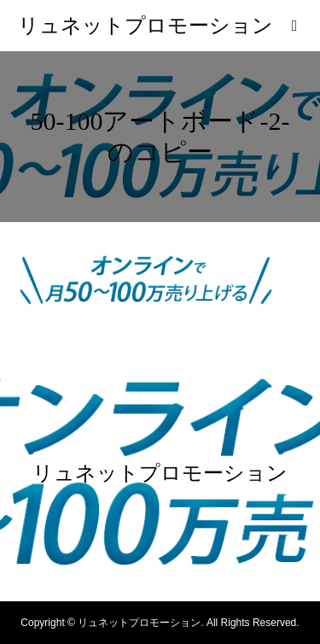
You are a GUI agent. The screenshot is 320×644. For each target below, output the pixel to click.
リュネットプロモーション (145, 26)
